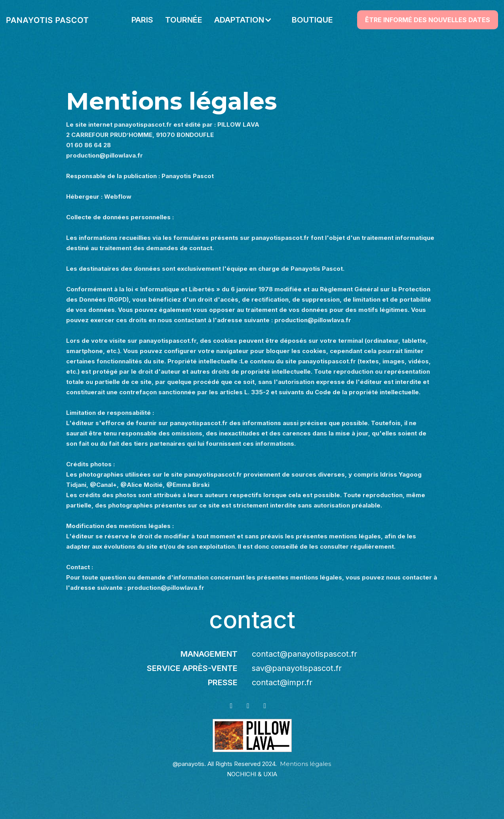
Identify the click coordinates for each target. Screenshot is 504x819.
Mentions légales (305, 764)
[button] (247, 20)
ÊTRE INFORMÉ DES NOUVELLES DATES (428, 20)
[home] (47, 20)
